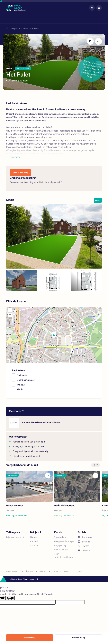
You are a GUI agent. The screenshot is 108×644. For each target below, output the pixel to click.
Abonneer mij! (30, 638)
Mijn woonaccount (15, 537)
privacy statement (13, 571)
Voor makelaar (61, 550)
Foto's (98, 200)
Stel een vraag (78, 638)
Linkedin (84, 542)
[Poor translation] (10, 598)
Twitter (83, 546)
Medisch (21, 389)
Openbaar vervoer (26, 380)
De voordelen (60, 537)
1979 (95, 465)
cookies (79, 571)
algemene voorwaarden (61, 571)
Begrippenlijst (61, 546)
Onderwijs (22, 375)
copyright (43, 571)
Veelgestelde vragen (64, 541)
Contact (34, 546)
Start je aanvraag (20, 173)
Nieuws (34, 537)
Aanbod (34, 541)
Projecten (16, 29)
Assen (26, 29)
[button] (54, 335)
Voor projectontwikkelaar (64, 555)
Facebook (85, 537)
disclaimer (30, 571)
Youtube (84, 550)
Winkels (21, 385)
